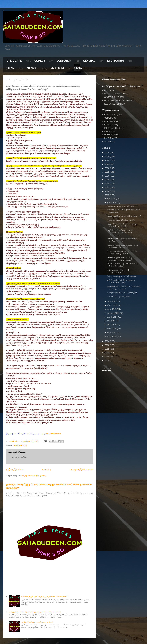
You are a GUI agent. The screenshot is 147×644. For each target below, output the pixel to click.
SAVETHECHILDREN (114, 97)
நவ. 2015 (112, 203)
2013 (107, 345)
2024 (107, 160)
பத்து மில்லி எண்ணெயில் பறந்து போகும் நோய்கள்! (122, 225)
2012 (107, 349)
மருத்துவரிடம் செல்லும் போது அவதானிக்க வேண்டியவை (35, 612)
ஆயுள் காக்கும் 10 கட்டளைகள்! (121, 220)
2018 (107, 184)
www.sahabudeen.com (53, 434)
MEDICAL (33, 68)
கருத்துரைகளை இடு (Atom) (34, 476)
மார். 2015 (112, 329)
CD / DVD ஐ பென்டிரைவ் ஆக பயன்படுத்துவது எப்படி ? (120, 259)
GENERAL (89, 61)
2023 (107, 164)
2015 (107, 195)
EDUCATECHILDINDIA (115, 104)
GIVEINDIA (109, 90)
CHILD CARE (14, 61)
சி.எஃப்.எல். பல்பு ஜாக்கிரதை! (120, 206)
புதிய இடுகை (15, 470)
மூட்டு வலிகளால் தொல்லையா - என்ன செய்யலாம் (121, 281)
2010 (107, 357)
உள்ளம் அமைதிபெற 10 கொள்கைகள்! (118, 271)
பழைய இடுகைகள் (82, 470)
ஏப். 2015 (112, 325)
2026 (107, 153)
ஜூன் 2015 (113, 317)
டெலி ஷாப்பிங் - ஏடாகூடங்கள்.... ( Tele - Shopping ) (123, 265)
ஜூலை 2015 (113, 313)
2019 (107, 180)
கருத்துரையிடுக (19, 457)
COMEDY (40, 61)
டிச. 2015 (112, 199)
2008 (107, 361)
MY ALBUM (57, 68)
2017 (107, 188)
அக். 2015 (112, 301)
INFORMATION (115, 61)
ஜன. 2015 (112, 336)
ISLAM (11, 68)
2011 (107, 353)
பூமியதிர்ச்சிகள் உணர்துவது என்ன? (37, 622)
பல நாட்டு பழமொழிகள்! (118, 297)
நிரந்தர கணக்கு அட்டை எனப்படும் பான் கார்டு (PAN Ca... (123, 252)
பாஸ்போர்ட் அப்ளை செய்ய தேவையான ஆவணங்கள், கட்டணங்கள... (120, 232)
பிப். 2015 (112, 332)
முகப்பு (46, 470)
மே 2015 (112, 321)
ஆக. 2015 (112, 309)
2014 (107, 341)
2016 (107, 191)
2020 (107, 176)
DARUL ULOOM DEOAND (116, 94)
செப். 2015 (112, 305)
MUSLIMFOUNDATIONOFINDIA (119, 100)
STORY (78, 68)
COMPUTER (64, 61)
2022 (107, 168)
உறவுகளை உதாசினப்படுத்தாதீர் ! (122, 293)
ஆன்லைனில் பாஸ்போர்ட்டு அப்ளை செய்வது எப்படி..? (124, 288)
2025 (107, 156)
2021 (107, 172)
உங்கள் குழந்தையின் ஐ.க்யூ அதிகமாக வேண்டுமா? (44, 597)
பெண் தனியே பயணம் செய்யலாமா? (124, 216)
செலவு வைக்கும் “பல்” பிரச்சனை (121, 276)
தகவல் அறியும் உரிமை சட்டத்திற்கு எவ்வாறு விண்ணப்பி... (122, 246)
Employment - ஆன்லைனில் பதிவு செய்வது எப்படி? (122, 240)
